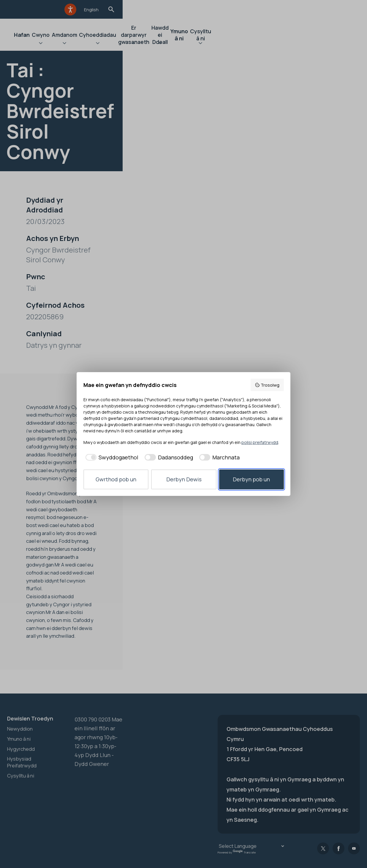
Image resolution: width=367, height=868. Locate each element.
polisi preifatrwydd (260, 442)
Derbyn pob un (251, 479)
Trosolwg (267, 385)
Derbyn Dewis (184, 479)
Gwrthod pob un (116, 479)
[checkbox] (111, 457)
